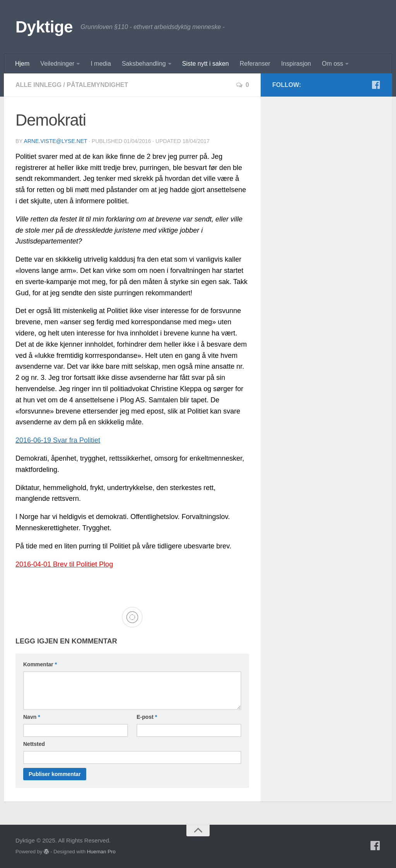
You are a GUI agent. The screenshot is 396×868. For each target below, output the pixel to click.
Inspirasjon (296, 64)
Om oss (332, 64)
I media (101, 64)
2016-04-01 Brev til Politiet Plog (64, 564)
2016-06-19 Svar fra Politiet (58, 440)
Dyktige (44, 27)
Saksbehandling (144, 64)
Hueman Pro (101, 852)
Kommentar (40, 664)
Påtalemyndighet (97, 85)
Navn (32, 717)
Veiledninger (57, 64)
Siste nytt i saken (206, 64)
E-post (147, 717)
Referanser (255, 64)
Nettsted (34, 744)
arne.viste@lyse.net (56, 141)
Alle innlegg (38, 85)
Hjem (22, 64)
